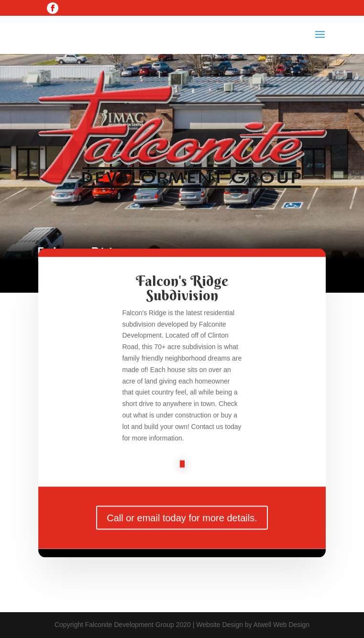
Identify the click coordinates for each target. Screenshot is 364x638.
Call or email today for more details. (182, 523)
